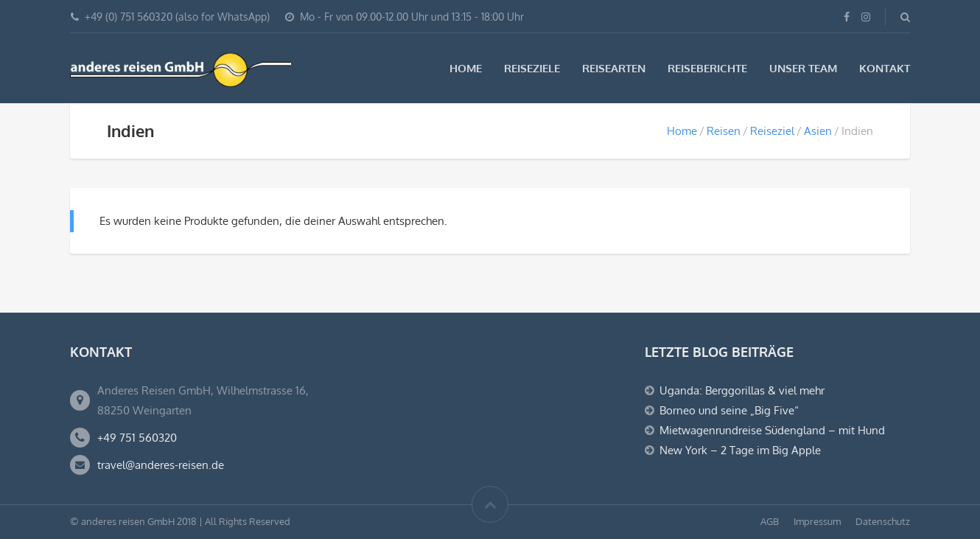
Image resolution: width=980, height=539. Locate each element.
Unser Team (803, 68)
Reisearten (614, 68)
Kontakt (885, 68)
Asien (818, 131)
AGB (770, 521)
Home (466, 68)
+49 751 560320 (137, 438)
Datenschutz (883, 521)
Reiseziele (532, 68)
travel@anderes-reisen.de (161, 465)
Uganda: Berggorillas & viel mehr (742, 390)
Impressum (817, 521)
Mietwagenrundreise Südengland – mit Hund (772, 430)
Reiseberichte (707, 68)
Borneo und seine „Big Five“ (729, 410)
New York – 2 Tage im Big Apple (740, 450)
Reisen (724, 131)
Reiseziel (772, 131)
